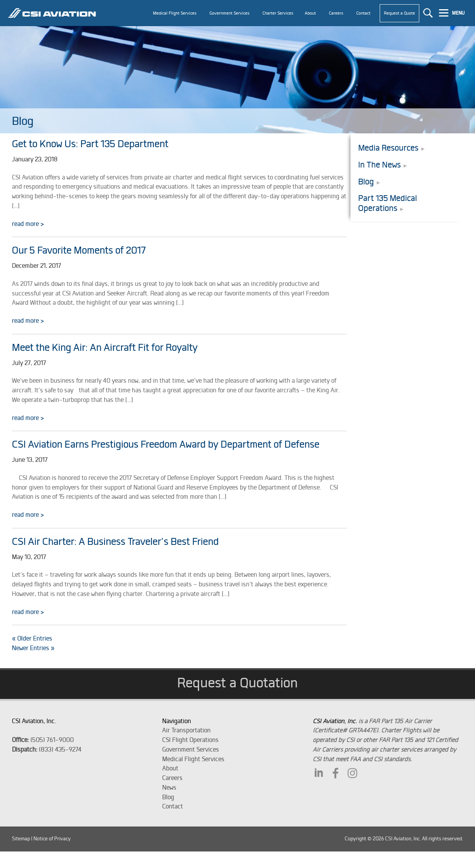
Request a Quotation (237, 682)
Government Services (191, 749)
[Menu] (453, 12)
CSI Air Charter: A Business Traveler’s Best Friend (115, 541)
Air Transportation (186, 730)
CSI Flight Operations (190, 740)
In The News (380, 165)
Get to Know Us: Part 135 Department (90, 144)
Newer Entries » (33, 648)
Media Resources (388, 148)
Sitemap (21, 839)
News (169, 787)
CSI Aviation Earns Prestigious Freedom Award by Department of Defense (166, 444)
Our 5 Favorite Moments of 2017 (79, 250)
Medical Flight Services (193, 759)
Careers (172, 778)
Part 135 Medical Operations (388, 203)
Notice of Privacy (52, 839)
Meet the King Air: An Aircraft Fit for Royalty (105, 347)
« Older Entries (32, 638)
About (170, 768)
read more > (28, 224)
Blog (366, 182)
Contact (173, 806)
